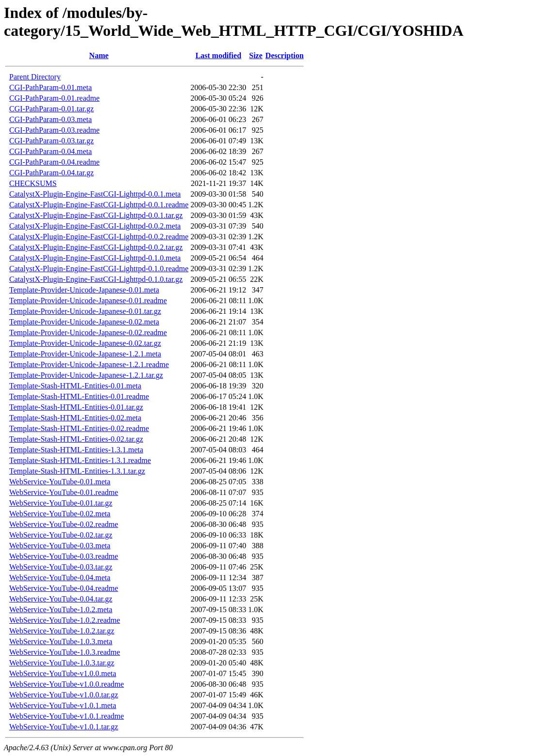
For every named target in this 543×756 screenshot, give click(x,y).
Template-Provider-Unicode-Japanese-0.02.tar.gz (85, 343)
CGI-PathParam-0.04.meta (51, 151)
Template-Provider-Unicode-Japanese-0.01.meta (84, 290)
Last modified (218, 55)
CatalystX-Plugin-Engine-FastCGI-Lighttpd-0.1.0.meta (95, 258)
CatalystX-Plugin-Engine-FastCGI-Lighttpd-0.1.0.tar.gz (96, 279)
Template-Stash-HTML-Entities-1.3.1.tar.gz (77, 471)
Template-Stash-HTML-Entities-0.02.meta (75, 418)
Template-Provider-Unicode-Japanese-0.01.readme (88, 301)
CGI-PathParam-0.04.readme (54, 162)
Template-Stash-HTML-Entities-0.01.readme (79, 396)
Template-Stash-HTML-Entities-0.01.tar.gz (76, 407)
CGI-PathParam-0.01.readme (54, 98)
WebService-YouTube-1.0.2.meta (61, 609)
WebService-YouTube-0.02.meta (60, 514)
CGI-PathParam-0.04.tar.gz (52, 173)
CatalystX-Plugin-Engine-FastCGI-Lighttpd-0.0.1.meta (95, 194)
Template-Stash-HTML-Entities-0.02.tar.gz (76, 439)
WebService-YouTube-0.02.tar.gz (61, 535)
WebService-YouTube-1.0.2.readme (65, 620)
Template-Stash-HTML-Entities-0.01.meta (75, 386)
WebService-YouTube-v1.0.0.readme (67, 684)
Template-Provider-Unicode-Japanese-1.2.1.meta (85, 354)
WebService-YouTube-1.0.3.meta (61, 641)
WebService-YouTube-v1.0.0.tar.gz (64, 695)
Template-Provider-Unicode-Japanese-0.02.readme (88, 332)
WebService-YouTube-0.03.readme (64, 556)
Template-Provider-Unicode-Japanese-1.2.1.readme (89, 364)
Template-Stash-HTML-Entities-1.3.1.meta (76, 450)
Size (256, 55)
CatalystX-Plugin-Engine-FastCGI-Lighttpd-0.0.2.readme (99, 237)
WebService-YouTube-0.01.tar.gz (61, 503)
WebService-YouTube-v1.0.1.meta (63, 705)
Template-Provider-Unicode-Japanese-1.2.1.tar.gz (86, 375)
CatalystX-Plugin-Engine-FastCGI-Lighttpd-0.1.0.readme (99, 269)
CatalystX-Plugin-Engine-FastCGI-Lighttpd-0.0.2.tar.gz (96, 247)
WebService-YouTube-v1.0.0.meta (63, 673)
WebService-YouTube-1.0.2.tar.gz (62, 631)
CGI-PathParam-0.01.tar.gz (52, 109)
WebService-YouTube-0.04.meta (60, 578)
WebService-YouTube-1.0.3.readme (65, 652)
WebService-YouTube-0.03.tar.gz (61, 567)
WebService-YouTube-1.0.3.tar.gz (62, 663)
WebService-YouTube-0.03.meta (60, 546)
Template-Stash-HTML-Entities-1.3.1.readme (80, 460)
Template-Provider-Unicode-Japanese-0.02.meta (84, 322)
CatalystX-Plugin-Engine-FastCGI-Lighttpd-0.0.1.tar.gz (96, 215)
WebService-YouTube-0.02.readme (64, 524)
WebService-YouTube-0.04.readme (64, 588)
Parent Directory (35, 77)
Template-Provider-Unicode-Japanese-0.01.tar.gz (85, 311)
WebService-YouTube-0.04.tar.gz (61, 599)
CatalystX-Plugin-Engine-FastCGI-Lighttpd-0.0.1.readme (99, 205)
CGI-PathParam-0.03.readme (54, 130)
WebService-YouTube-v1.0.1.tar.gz (64, 727)
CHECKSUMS (33, 183)
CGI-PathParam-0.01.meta (51, 87)
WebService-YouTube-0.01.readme (64, 492)
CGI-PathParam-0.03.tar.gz (52, 141)
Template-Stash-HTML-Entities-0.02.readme (79, 428)
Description (285, 55)
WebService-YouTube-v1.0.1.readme (67, 716)
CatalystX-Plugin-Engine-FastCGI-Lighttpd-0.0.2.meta (95, 226)
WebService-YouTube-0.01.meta (60, 482)
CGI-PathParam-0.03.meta (51, 119)
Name (99, 55)
